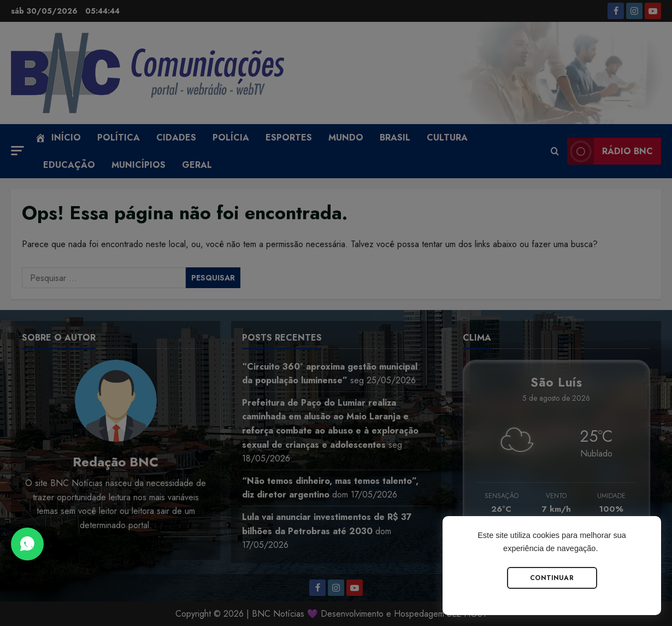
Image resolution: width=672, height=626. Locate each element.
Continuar (552, 578)
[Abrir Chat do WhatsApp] (27, 544)
